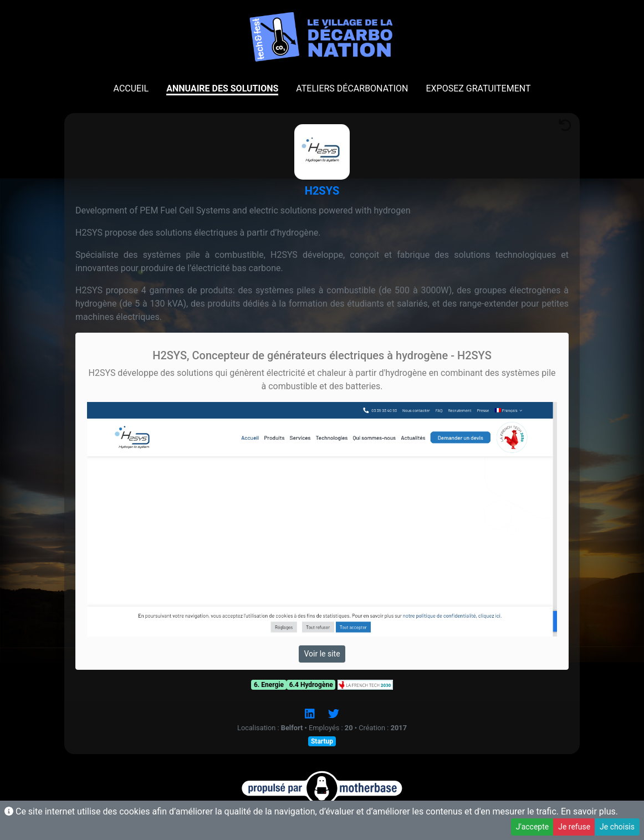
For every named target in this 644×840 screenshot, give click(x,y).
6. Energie (269, 685)
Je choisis (617, 827)
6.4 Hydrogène (311, 685)
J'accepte (532, 827)
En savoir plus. (589, 811)
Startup (322, 741)
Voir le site (322, 654)
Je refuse (574, 827)
